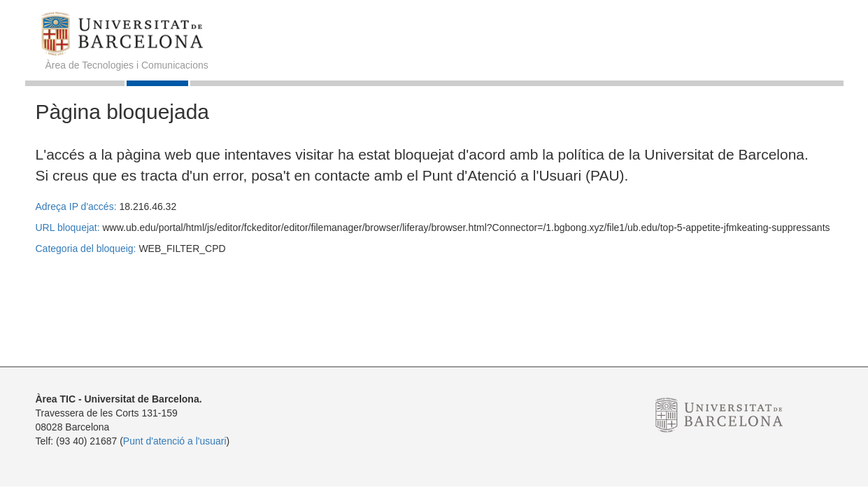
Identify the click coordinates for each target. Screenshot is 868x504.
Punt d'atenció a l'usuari (175, 441)
